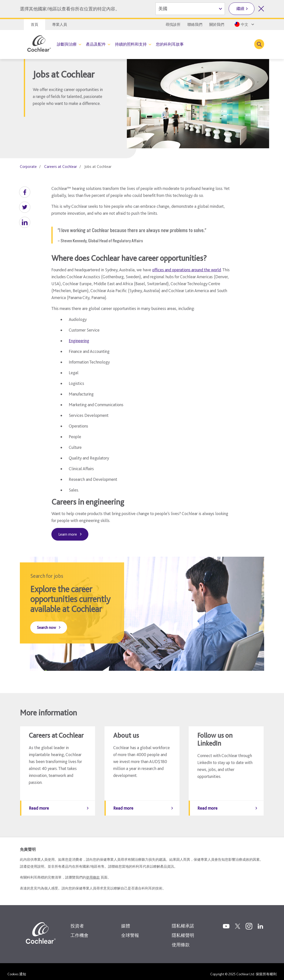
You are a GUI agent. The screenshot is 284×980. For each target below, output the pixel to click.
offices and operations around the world (187, 270)
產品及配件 (96, 44)
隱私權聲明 (183, 930)
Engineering (79, 341)
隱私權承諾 (183, 921)
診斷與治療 (67, 44)
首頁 (35, 25)
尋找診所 (173, 25)
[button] (25, 192)
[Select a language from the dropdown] (244, 24)
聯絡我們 (195, 25)
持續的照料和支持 (131, 44)
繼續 (240, 9)
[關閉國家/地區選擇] (261, 9)
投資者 (77, 921)
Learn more (68, 534)
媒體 (126, 921)
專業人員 (60, 25)
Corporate (28, 167)
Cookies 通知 (17, 969)
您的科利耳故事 (170, 44)
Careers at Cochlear (61, 167)
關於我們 (217, 25)
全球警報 (130, 930)
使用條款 (93, 872)
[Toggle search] (259, 44)
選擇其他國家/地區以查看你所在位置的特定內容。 (70, 9)
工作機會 (79, 930)
